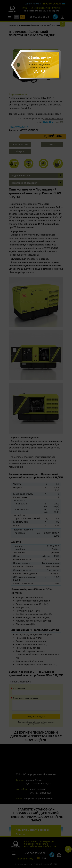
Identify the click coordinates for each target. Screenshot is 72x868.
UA (36, 72)
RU (43, 72)
